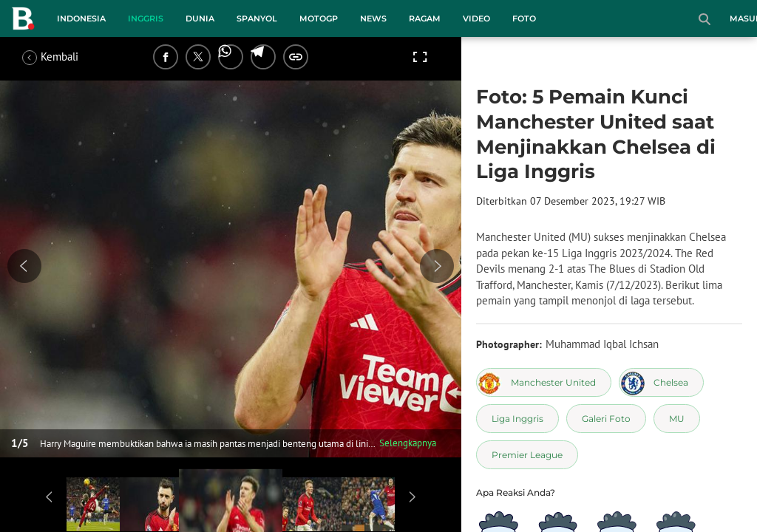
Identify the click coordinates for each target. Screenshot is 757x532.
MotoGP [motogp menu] (319, 18)
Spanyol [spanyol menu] (257, 18)
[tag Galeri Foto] (606, 419)
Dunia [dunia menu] (200, 18)
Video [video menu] (476, 18)
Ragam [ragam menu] (425, 18)
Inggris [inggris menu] (146, 18)
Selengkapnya (408, 443)
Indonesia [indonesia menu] (81, 18)
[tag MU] (677, 419)
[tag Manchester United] (544, 382)
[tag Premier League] (527, 455)
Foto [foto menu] (524, 18)
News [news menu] (373, 18)
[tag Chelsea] (661, 382)
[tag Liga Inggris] (517, 419)
